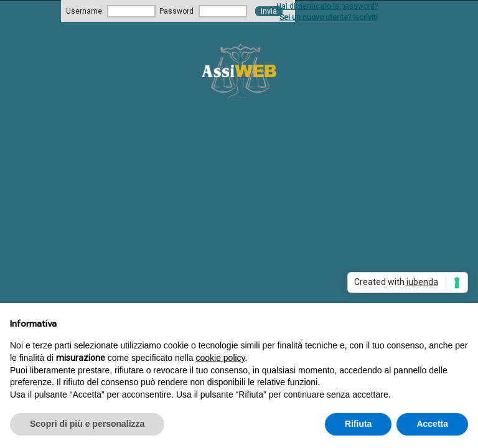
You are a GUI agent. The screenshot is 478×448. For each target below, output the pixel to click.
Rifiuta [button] (358, 424)
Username (84, 11)
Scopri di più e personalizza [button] (87, 424)
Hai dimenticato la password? (327, 6)
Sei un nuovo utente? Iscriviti (329, 17)
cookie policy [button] (220, 358)
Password (176, 11)
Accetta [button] (432, 424)
